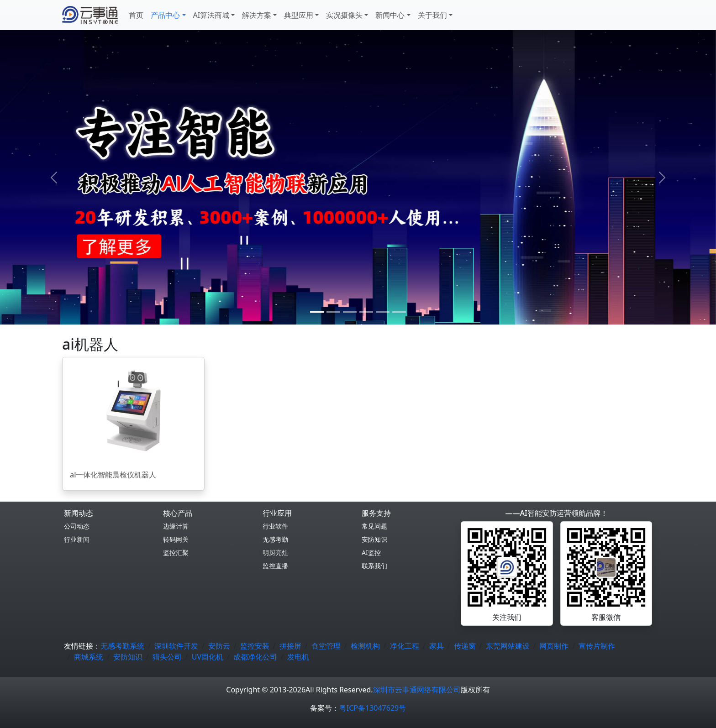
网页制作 (554, 646)
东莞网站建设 (508, 646)
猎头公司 (167, 657)
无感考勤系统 (122, 646)
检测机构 (365, 646)
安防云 (219, 646)
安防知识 (374, 539)
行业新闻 (77, 539)
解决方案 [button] (257, 15)
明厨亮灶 (275, 553)
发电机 (298, 657)
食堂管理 (326, 646)
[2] (350, 312)
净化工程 (405, 646)
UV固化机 (208, 657)
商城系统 (89, 657)
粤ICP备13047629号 (373, 708)
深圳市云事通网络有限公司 (417, 690)
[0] (317, 312)
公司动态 (77, 526)
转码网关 (176, 539)
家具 (437, 646)
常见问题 (374, 526)
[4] (383, 312)
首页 (136, 15)
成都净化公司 (255, 657)
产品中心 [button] (165, 15)
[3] (366, 312)
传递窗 (465, 646)
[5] (399, 312)
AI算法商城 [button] (211, 15)
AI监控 (371, 553)
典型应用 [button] (299, 15)
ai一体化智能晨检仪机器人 (113, 475)
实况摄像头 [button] (344, 15)
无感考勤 (275, 539)
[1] (333, 312)
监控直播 (275, 566)
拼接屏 (290, 646)
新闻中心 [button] (390, 15)
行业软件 (275, 526)
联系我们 (374, 566)
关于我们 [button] (432, 15)
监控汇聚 (176, 553)
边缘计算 (176, 526)
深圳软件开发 (176, 646)
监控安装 (255, 646)
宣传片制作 (597, 646)
